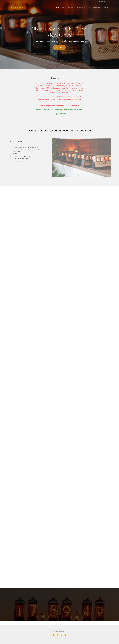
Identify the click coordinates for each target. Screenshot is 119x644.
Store (64, 8)
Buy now (59, 47)
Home (57, 8)
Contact (105, 8)
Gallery (71, 8)
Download (96, 8)
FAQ (89, 8)
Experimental (80, 8)
